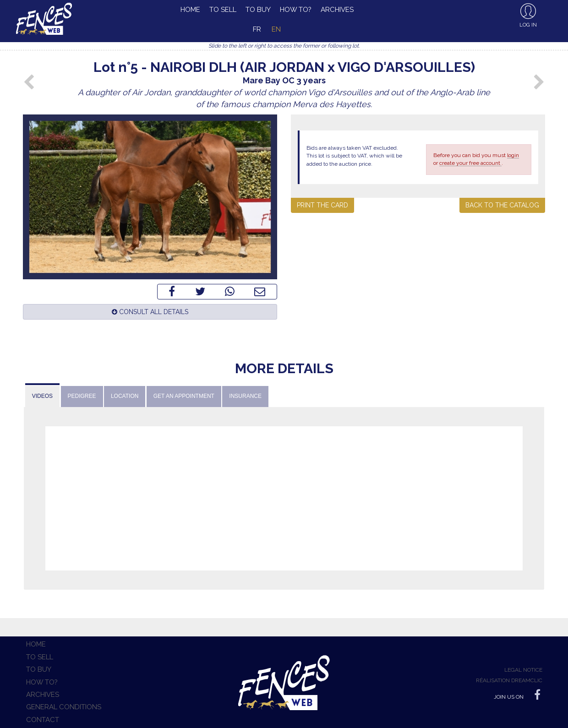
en (276, 29)
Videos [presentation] (42, 396)
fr (257, 29)
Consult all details (150, 312)
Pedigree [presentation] (82, 396)
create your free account (470, 163)
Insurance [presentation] (245, 396)
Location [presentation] (125, 396)
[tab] (42, 395)
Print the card (322, 205)
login (513, 155)
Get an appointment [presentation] (184, 396)
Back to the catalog (502, 205)
